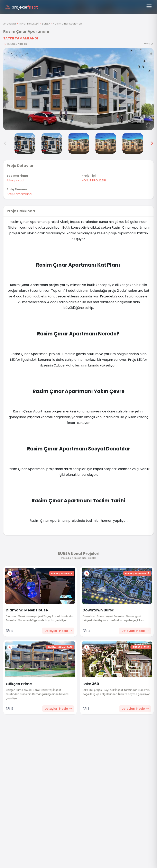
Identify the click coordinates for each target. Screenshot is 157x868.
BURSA (46, 24)
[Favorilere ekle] (10, 573)
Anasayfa (10, 24)
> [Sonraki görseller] (152, 143)
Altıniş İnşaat (16, 180)
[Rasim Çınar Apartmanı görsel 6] (106, 143)
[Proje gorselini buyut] (78, 89)
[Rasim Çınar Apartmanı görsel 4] (52, 143)
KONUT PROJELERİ (29, 24)
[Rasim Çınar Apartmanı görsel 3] (25, 143)
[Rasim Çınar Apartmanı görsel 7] (133, 143)
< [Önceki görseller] (5, 143)
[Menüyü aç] (149, 6)
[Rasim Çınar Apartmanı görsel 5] (79, 143)
